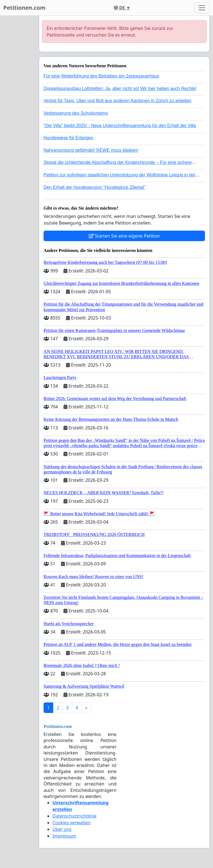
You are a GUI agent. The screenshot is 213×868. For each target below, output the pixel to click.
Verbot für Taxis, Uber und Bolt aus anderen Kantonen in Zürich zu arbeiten (117, 101)
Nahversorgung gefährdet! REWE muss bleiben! (91, 150)
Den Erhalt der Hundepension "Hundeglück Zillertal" (94, 187)
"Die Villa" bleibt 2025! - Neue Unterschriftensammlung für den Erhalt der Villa (120, 126)
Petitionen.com (24, 8)
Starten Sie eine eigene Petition (124, 236)
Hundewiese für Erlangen (69, 138)
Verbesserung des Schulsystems (76, 113)
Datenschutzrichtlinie (74, 816)
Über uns (62, 829)
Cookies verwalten (71, 823)
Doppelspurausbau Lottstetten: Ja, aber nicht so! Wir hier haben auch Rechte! (120, 88)
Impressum (64, 836)
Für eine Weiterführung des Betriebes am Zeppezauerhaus (101, 76)
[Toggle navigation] (202, 8)
